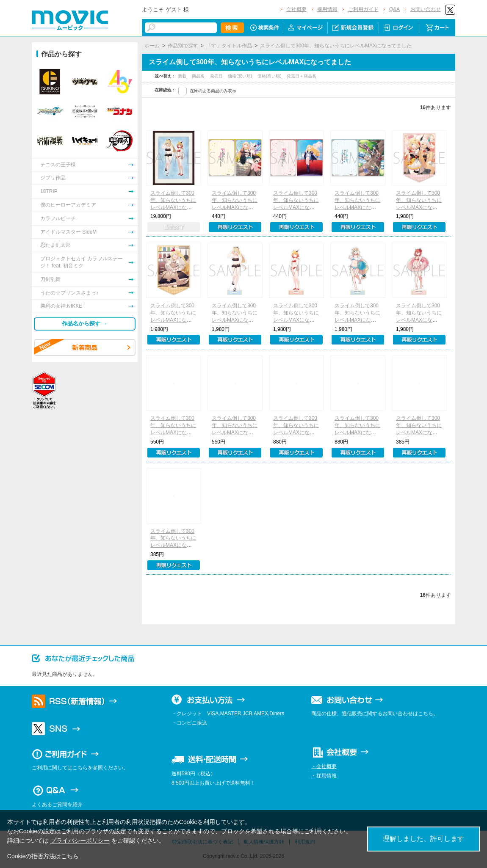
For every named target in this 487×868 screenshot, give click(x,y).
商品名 (199, 76)
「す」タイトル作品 (229, 46)
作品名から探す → (85, 324)
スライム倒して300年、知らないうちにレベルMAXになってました (336, 46)
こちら (70, 856)
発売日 (217, 76)
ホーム (152, 46)
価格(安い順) (240, 76)
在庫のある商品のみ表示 (213, 91)
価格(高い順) (270, 76)
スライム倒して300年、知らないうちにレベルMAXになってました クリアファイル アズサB (174, 545)
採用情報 (327, 9)
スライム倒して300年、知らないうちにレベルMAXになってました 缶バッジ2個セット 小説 (296, 432)
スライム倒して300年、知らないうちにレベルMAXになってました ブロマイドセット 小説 (174, 432)
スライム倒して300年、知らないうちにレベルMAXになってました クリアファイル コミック (358, 207)
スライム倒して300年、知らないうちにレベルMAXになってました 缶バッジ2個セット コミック (358, 432)
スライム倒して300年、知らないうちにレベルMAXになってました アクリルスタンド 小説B (174, 320)
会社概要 (296, 9)
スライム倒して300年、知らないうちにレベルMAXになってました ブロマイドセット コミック (235, 432)
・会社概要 (324, 766)
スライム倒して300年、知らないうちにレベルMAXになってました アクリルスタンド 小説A (419, 207)
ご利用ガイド (363, 9)
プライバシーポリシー (80, 840)
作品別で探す (183, 46)
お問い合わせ (426, 9)
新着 (183, 76)
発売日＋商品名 (302, 76)
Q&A (394, 9)
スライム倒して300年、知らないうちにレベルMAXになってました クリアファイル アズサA (419, 432)
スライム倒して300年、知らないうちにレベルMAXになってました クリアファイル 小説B (296, 207)
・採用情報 (324, 776)
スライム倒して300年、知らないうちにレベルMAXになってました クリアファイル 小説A (235, 207)
